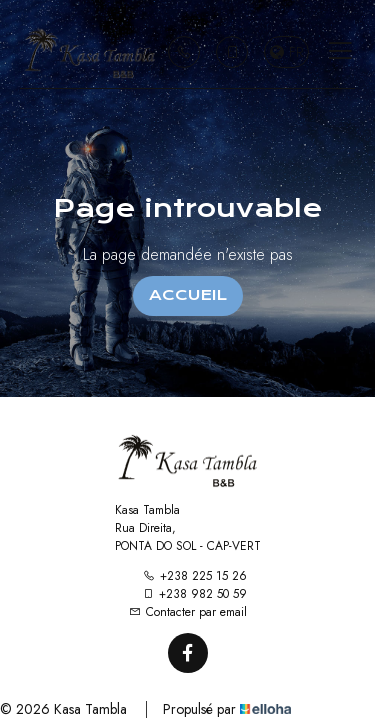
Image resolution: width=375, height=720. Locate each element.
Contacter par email (188, 612)
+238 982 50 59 (194, 594)
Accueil (188, 295)
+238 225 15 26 (195, 576)
